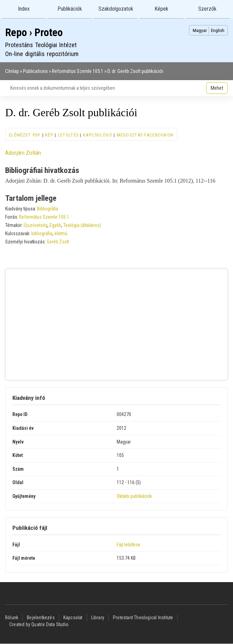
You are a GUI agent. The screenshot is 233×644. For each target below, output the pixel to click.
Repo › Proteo (34, 32)
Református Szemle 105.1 (78, 71)
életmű (61, 233)
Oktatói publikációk (134, 496)
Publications (35, 71)
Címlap (12, 71)
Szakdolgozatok (116, 9)
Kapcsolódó (98, 135)
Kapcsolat (73, 618)
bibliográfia (42, 233)
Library (98, 618)
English (218, 30)
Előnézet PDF (25, 135)
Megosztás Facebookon (145, 135)
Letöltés (68, 135)
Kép (49, 135)
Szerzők (207, 9)
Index (24, 9)
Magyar (200, 30)
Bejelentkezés (41, 618)
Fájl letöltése (129, 545)
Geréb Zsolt (58, 242)
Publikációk (70, 9)
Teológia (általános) (82, 225)
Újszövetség (36, 225)
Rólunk (12, 618)
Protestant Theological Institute (143, 618)
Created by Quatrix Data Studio (39, 624)
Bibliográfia (48, 209)
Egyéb (55, 225)
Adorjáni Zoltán (23, 153)
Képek (161, 9)
